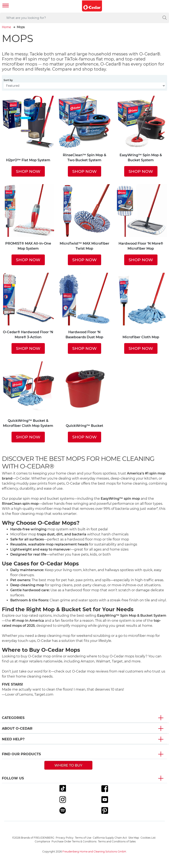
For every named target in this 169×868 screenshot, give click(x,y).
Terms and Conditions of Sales (117, 841)
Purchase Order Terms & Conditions (74, 841)
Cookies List (148, 838)
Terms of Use (83, 838)
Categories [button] (13, 718)
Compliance (42, 841)
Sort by (8, 80)
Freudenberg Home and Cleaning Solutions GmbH (94, 852)
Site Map (134, 838)
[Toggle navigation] (6, 6)
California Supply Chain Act (110, 838)
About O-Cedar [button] (17, 728)
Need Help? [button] (13, 739)
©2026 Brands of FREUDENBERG (33, 838)
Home (6, 27)
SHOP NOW (28, 171)
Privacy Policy (65, 838)
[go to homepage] (92, 6)
